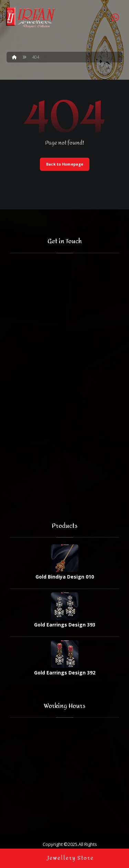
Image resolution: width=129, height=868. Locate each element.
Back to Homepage (65, 164)
